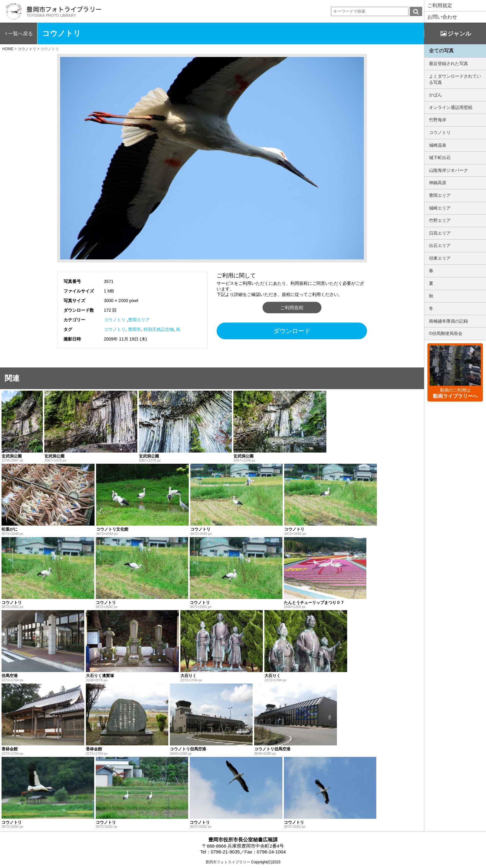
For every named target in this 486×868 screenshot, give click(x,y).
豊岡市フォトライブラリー (228, 862)
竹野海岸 (438, 120)
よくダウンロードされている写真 (455, 79)
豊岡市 (135, 329)
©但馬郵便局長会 (446, 333)
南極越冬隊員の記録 (448, 321)
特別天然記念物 (159, 329)
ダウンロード (292, 331)
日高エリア (440, 233)
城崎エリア (440, 208)
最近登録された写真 (448, 63)
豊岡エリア (139, 320)
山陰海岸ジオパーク (448, 170)
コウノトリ (115, 320)
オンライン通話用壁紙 (451, 107)
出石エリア (440, 245)
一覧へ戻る (20, 34)
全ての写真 (441, 51)
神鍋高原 (438, 183)
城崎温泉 (438, 145)
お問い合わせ (442, 17)
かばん (435, 95)
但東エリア (440, 258)
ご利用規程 (292, 308)
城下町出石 (440, 158)
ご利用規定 (440, 5)
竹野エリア (440, 220)
